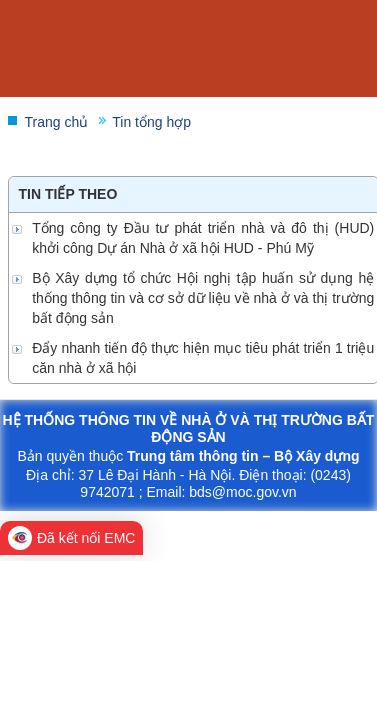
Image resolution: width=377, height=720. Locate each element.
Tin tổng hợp (151, 122)
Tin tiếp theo (68, 194)
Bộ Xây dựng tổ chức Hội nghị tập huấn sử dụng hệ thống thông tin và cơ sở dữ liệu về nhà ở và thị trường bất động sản (203, 298)
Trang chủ (57, 122)
